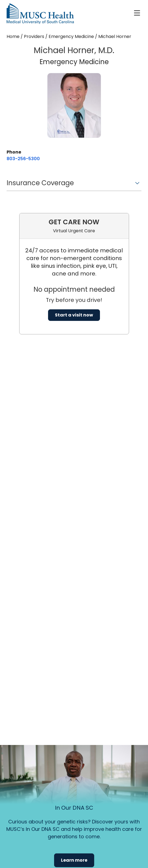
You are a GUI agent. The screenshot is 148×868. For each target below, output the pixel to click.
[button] (74, 185)
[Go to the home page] (40, 14)
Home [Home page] (13, 36)
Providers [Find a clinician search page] (34, 36)
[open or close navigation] (137, 13)
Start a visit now (74, 315)
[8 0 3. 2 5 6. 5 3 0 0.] (23, 159)
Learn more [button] (74, 860)
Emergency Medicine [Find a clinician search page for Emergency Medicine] (71, 36)
